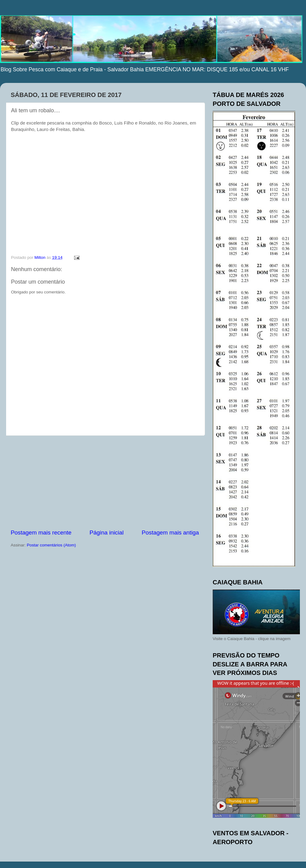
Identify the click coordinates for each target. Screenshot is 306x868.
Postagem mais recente (41, 533)
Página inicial (107, 533)
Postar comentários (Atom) (52, 545)
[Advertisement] (105, 482)
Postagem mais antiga (170, 533)
